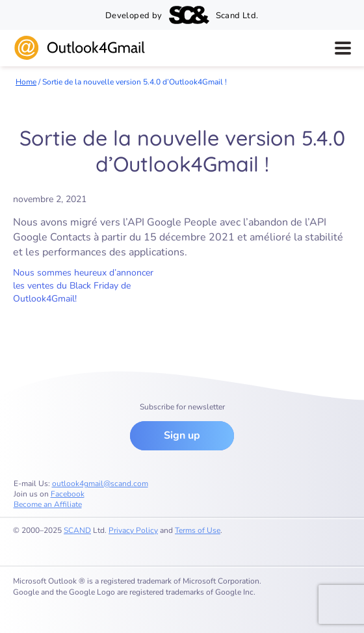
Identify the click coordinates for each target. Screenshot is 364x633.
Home (26, 82)
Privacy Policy (133, 530)
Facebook (68, 494)
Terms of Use (198, 530)
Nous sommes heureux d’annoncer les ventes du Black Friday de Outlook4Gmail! (83, 286)
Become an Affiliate (48, 504)
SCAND (77, 530)
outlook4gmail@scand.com (100, 484)
